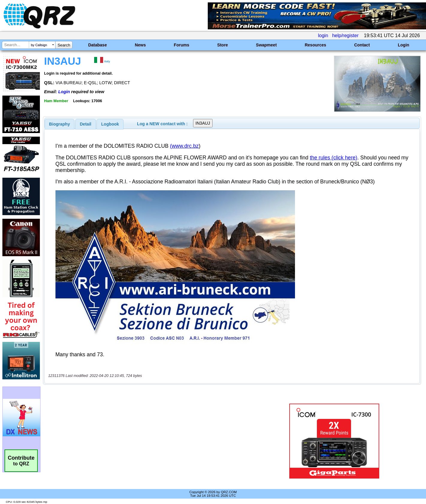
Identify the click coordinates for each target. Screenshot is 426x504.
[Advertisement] (150, 441)
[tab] (60, 124)
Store (223, 45)
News (140, 45)
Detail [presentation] (85, 124)
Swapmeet (266, 45)
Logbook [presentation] (110, 124)
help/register (345, 36)
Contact (362, 45)
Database (97, 45)
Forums (182, 45)
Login (404, 45)
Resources (315, 45)
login (323, 36)
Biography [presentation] (60, 124)
